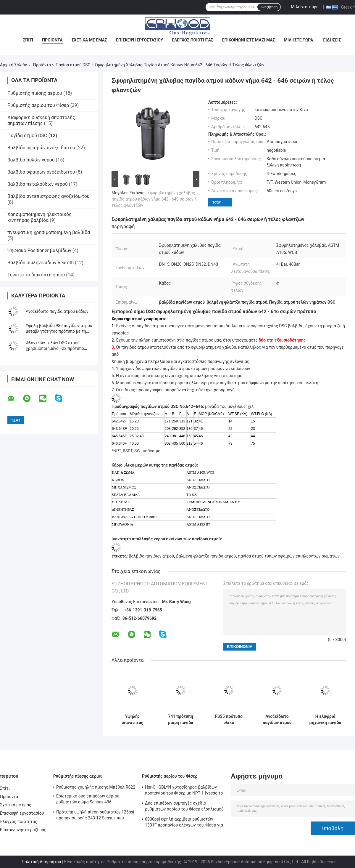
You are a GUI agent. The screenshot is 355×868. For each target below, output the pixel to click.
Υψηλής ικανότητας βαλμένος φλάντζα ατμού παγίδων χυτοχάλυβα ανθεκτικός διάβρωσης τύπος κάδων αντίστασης (132, 720)
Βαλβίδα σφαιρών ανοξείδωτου (41, 148)
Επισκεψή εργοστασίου (139, 40)
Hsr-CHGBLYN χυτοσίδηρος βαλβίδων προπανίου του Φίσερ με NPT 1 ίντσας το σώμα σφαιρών (184, 791)
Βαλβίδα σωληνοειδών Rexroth (41, 263)
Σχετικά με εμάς (89, 40)
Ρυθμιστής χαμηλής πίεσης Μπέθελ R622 (96, 787)
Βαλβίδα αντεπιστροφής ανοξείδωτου (49, 196)
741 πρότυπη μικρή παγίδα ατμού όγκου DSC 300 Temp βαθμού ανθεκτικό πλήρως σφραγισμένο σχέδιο (181, 720)
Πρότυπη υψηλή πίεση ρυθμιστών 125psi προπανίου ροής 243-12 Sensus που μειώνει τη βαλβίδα (95, 816)
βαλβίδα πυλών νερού (31, 160)
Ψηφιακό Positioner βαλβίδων (39, 250)
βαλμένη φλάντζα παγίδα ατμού (206, 556)
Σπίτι (28, 40)
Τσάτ (216, 202)
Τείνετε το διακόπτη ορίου (36, 275)
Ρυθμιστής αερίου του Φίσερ (38, 105)
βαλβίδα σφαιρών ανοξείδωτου (41, 172)
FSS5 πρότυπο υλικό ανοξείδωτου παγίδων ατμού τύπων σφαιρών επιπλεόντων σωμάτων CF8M (229, 720)
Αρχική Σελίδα (14, 65)
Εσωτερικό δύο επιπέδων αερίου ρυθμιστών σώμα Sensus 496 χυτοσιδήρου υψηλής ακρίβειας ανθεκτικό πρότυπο (88, 800)
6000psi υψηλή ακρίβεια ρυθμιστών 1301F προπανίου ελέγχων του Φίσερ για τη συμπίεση (184, 823)
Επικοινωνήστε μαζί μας (249, 40)
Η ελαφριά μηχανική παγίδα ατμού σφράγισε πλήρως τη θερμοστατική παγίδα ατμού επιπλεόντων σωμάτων (325, 720)
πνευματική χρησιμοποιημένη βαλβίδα (49, 232)
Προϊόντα (52, 40)
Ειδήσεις (332, 40)
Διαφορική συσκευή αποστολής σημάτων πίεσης (41, 120)
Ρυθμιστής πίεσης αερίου (35, 93)
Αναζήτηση (269, 7)
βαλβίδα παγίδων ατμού (151, 556)
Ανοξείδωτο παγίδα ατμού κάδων (57, 311)
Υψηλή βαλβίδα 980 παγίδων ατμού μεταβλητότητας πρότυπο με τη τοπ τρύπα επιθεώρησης (59, 331)
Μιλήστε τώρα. (305, 7)
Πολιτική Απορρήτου (41, 862)
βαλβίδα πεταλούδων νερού (38, 184)
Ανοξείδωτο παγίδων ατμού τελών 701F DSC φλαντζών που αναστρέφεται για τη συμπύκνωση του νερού (277, 720)
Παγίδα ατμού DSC (73, 65)
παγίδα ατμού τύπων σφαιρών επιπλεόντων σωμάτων (289, 556)
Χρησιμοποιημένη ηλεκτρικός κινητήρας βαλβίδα (39, 217)
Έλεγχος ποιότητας (192, 40)
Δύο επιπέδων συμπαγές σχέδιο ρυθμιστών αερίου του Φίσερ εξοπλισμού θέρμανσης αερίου (184, 807)
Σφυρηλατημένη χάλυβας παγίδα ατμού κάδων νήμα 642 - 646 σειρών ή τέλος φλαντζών (154, 199)
